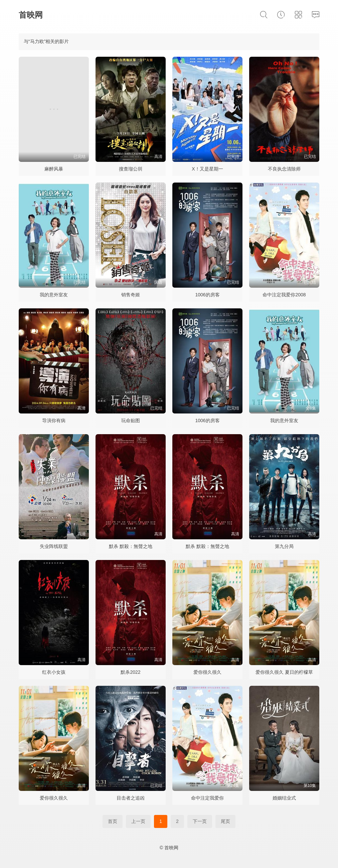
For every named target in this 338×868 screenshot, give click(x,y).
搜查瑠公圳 (131, 169)
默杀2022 (130, 672)
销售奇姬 (131, 295)
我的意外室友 (54, 295)
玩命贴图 (131, 420)
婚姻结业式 (284, 798)
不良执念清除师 (284, 169)
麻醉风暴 (54, 169)
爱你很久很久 (207, 672)
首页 (113, 821)
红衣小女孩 (54, 672)
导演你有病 (54, 420)
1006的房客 (207, 295)
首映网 (31, 15)
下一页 (200, 821)
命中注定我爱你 (207, 798)
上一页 (138, 821)
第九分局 (284, 546)
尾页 (225, 821)
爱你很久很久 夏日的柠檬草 (284, 672)
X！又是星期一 (207, 169)
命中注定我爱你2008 (284, 295)
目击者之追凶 (131, 798)
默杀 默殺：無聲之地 (131, 546)
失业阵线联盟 (54, 546)
